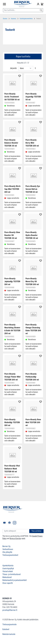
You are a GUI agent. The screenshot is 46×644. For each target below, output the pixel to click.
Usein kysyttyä (8, 568)
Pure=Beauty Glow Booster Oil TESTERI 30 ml (12, 235)
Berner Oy (6, 546)
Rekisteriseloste (9, 634)
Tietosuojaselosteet (10, 555)
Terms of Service (15, 539)
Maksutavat (7, 577)
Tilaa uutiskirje (36, 531)
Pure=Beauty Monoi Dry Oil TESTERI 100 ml (32, 281)
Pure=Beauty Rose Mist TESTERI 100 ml (33, 422)
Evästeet (6, 629)
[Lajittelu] (26, 68)
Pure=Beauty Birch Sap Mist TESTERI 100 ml (12, 189)
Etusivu (5, 19)
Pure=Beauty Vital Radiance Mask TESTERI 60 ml (12, 469)
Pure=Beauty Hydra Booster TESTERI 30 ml (32, 235)
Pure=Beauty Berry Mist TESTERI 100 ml (32, 143)
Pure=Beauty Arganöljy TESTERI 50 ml (33, 97)
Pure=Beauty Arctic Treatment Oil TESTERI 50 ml (12, 97)
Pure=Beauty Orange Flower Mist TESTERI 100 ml (12, 377)
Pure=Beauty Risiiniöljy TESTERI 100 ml (12, 422)
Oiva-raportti (8, 583)
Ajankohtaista (8, 566)
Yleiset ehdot (8, 571)
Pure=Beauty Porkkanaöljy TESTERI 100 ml (32, 377)
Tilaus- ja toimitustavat (12, 574)
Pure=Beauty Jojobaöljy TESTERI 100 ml (12, 281)
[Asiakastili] (38, 4)
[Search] (41, 9)
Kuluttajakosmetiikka (26, 19)
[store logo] (22, 4)
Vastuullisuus (8, 549)
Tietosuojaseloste (10, 624)
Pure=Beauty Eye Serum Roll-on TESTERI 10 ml (33, 189)
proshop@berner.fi (10, 610)
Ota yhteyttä (7, 552)
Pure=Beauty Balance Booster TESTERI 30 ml (11, 143)
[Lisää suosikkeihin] (20, 76)
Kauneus (13, 19)
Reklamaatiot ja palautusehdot (15, 580)
